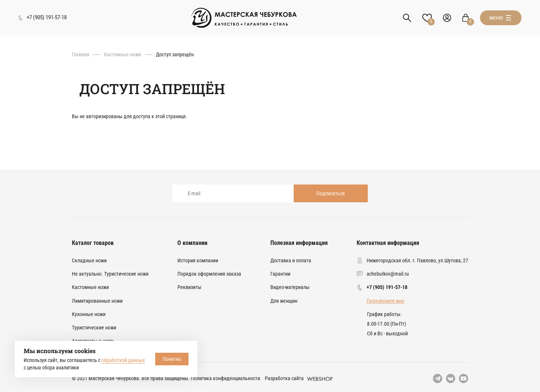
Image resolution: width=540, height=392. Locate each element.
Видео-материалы (290, 287)
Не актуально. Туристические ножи (110, 274)
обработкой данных (123, 360)
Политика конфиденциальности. (226, 378)
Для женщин (284, 301)
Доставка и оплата (291, 260)
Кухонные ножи (89, 314)
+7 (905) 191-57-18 (387, 287)
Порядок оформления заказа (209, 274)
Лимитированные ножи (97, 301)
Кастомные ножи (123, 54)
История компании (198, 260)
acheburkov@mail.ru (388, 274)
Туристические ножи (94, 328)
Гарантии (280, 274)
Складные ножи (89, 260)
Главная (81, 54)
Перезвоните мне (386, 301)
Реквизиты (189, 287)
